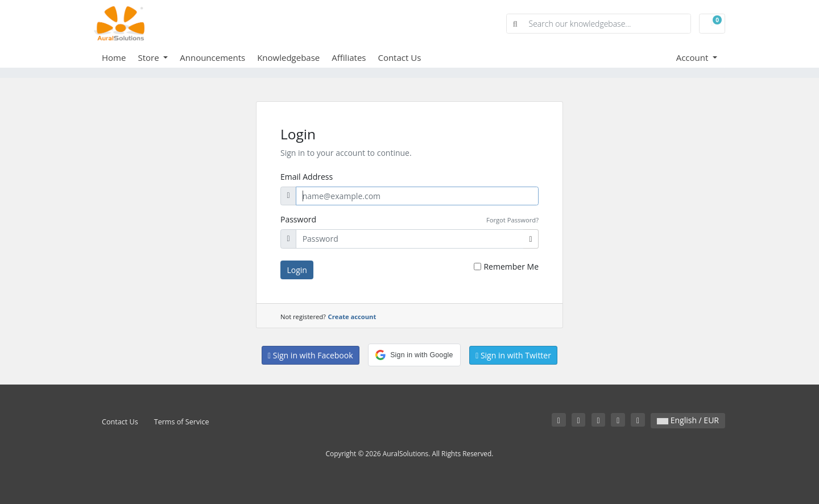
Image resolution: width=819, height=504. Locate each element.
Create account (352, 317)
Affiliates (349, 57)
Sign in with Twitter (513, 355)
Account (694, 57)
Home (114, 57)
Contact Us (399, 57)
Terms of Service (182, 422)
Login (297, 270)
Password (298, 219)
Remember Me (511, 267)
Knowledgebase (288, 57)
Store (149, 57)
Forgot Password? (512, 220)
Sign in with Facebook (311, 355)
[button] (414, 355)
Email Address (307, 177)
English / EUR (688, 420)
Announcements (212, 57)
